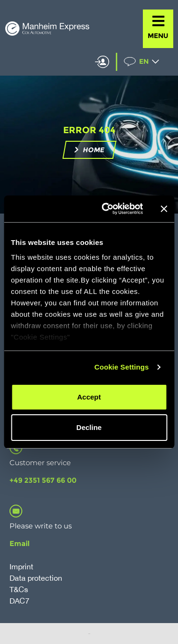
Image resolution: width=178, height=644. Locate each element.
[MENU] (158, 21)
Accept (89, 397)
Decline (89, 427)
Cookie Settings (122, 367)
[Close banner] (164, 209)
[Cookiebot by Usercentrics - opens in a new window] (106, 209)
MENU (158, 36)
